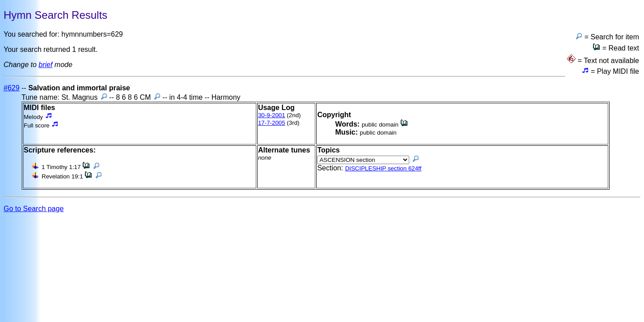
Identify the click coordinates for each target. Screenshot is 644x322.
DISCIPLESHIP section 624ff (383, 168)
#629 (12, 88)
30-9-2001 (272, 115)
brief (45, 65)
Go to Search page (34, 209)
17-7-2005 (272, 123)
